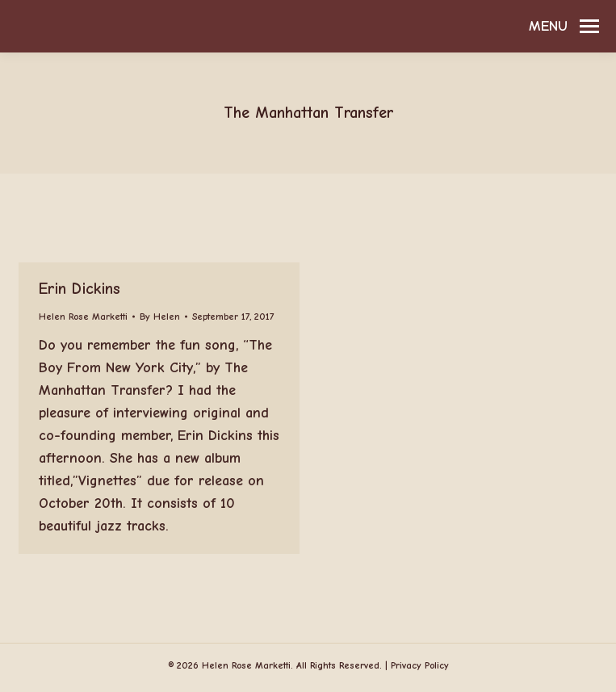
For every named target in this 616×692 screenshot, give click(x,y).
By (160, 317)
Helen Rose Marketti (83, 317)
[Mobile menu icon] (564, 27)
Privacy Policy (420, 665)
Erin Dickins (80, 289)
